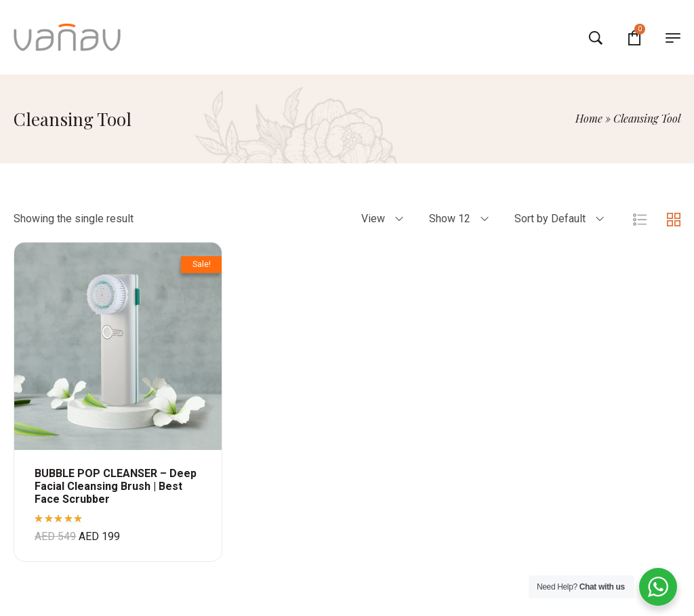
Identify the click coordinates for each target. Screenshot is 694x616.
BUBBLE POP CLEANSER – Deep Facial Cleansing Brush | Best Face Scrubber (116, 486)
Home (589, 118)
